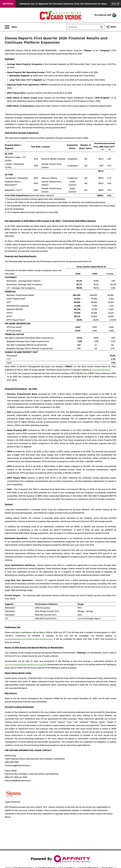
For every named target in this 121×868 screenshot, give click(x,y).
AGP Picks (8, 4)
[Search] (83, 27)
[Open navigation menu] (11, 27)
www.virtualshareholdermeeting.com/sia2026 (25, 664)
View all (115, 4)
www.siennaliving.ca (101, 370)
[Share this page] (111, 27)
